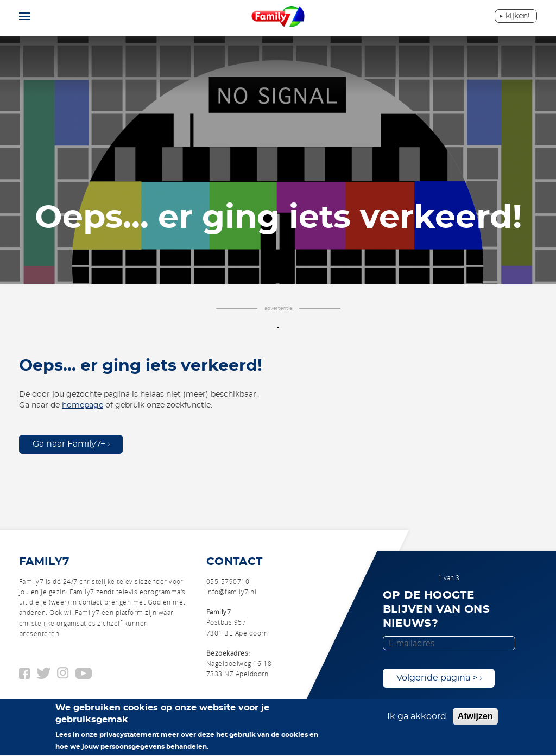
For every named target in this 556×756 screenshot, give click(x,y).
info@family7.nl (231, 592)
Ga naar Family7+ (69, 444)
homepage (83, 405)
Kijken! (518, 16)
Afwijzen (475, 720)
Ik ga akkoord (417, 720)
